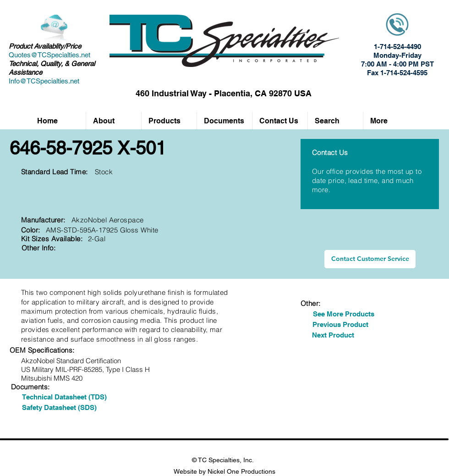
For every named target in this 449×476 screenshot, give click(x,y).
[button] (169, 121)
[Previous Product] (340, 324)
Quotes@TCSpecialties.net (49, 55)
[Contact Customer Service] (370, 259)
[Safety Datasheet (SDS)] (59, 407)
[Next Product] (333, 335)
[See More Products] (344, 314)
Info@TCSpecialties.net (44, 81)
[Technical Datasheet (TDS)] (64, 397)
